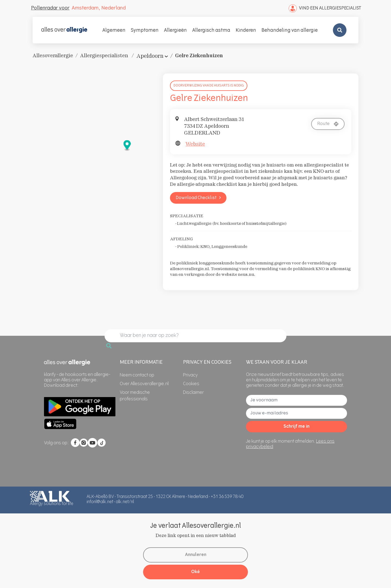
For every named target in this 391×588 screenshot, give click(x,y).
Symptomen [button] (145, 31)
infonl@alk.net (100, 502)
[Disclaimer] (193, 393)
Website (195, 144)
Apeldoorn (150, 56)
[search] (195, 336)
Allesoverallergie (53, 55)
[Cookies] (191, 384)
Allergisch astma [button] (211, 31)
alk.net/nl (125, 502)
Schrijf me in (297, 427)
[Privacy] (190, 375)
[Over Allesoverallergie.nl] (144, 384)
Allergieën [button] (175, 31)
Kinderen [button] (246, 31)
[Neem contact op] (137, 375)
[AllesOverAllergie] (64, 30)
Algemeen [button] (114, 31)
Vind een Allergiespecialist (325, 8)
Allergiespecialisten (105, 55)
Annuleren (196, 555)
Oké (195, 572)
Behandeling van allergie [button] (290, 31)
